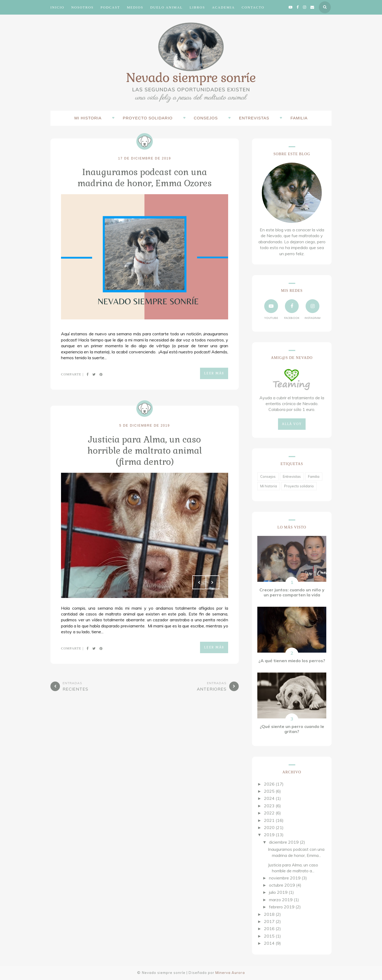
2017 (269, 921)
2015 (269, 936)
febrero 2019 (282, 907)
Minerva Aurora (230, 973)
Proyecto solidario (148, 118)
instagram (312, 309)
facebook (292, 309)
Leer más (214, 373)
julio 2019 (278, 892)
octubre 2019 (282, 885)
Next (212, 580)
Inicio (57, 7)
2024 (269, 798)
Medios (135, 7)
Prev (199, 580)
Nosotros (82, 7)
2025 (269, 791)
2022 (269, 813)
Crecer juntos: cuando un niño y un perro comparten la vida (292, 592)
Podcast (110, 7)
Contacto (253, 7)
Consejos (206, 118)
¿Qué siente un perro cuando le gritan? (292, 729)
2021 (269, 820)
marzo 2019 (281, 900)
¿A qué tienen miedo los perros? (292, 661)
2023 (269, 806)
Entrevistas (254, 118)
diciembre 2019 (284, 842)
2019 (269, 835)
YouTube (271, 309)
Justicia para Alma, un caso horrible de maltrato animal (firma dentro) (145, 449)
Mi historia (88, 118)
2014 (269, 943)
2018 (269, 914)
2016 (269, 929)
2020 (269, 827)
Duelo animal (166, 7)
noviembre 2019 (285, 878)
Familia (299, 118)
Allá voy (292, 424)
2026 (269, 784)
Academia (223, 7)
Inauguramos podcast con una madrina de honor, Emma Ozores (145, 177)
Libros (197, 7)
